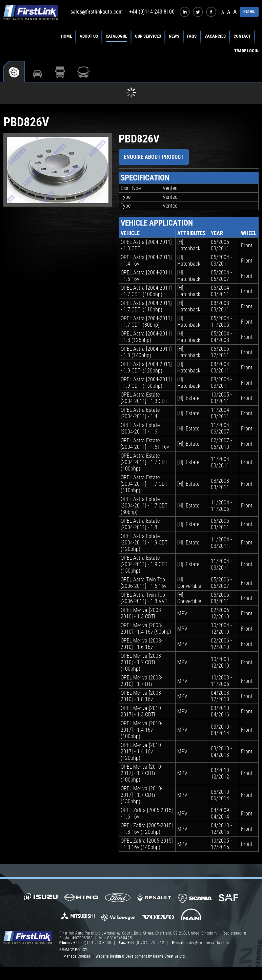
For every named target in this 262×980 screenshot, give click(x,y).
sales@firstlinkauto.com (97, 12)
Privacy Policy (73, 950)
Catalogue (116, 36)
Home (66, 36)
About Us (89, 36)
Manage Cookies (77, 956)
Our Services (148, 36)
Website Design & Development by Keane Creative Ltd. (141, 956)
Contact (242, 36)
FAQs (192, 36)
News (174, 36)
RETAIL (249, 12)
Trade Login (246, 51)
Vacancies (215, 36)
